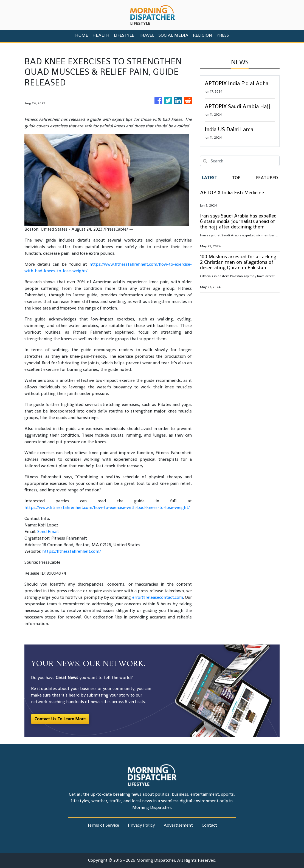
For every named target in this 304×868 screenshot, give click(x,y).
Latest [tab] (209, 178)
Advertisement (178, 825)
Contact (209, 825)
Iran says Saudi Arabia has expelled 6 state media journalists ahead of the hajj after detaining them (238, 221)
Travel (146, 35)
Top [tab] (236, 178)
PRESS (223, 35)
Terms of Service (103, 825)
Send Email (48, 532)
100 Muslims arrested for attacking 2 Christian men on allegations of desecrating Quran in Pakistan (238, 262)
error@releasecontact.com (158, 597)
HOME (82, 35)
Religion (202, 35)
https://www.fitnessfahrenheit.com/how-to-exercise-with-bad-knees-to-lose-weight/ (107, 507)
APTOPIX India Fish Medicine (232, 192)
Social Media (174, 35)
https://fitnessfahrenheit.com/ (72, 551)
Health (101, 35)
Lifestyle (124, 35)
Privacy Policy (141, 825)
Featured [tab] (267, 178)
